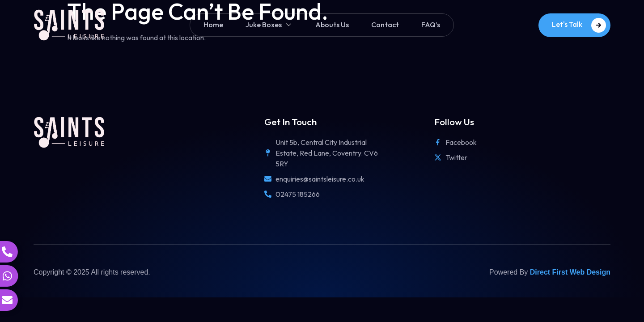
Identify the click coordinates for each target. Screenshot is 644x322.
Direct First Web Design (570, 272)
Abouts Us (332, 25)
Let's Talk (579, 25)
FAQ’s (431, 25)
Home (213, 25)
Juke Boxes (269, 25)
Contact (385, 25)
